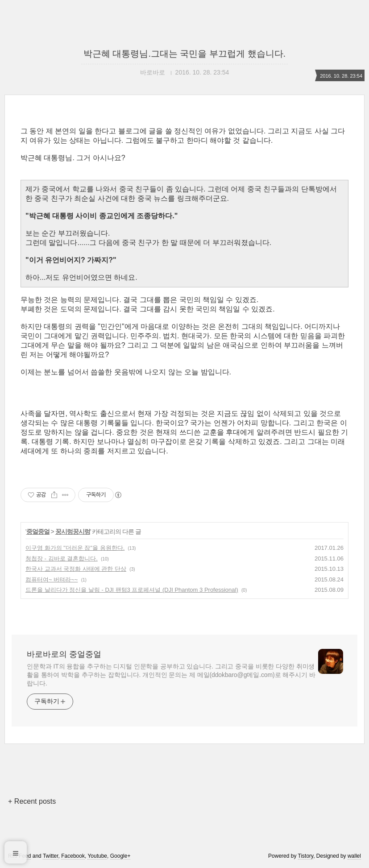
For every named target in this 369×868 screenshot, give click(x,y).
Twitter (51, 856)
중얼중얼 (38, 532)
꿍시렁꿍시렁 (73, 532)
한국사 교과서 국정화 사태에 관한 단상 (76, 569)
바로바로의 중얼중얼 (64, 654)
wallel (354, 856)
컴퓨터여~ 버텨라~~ (52, 579)
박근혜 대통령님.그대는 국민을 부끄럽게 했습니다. (184, 54)
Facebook (73, 856)
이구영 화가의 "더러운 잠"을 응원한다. (75, 548)
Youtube (97, 856)
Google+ (120, 856)
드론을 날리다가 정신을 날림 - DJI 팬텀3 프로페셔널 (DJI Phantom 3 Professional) (132, 590)
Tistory (306, 856)
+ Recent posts (32, 801)
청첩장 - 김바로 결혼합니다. (62, 559)
